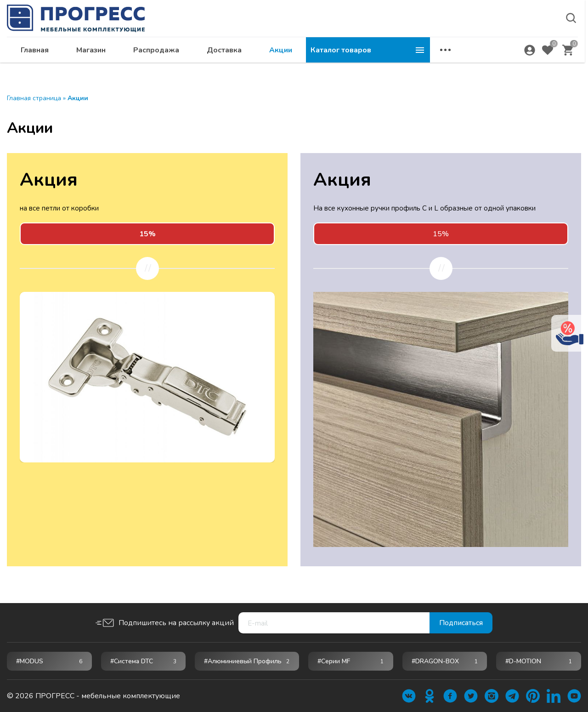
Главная (159, 53)
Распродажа (280, 53)
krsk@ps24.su (498, 31)
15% (441, 234)
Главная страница (34, 98)
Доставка (348, 53)
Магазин (215, 53)
